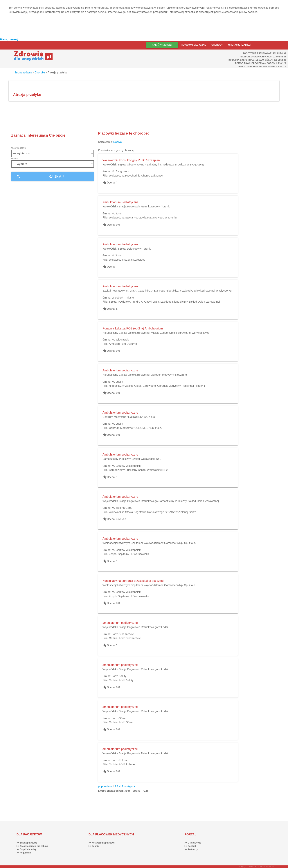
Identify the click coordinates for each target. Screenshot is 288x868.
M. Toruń (117, 213)
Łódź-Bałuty (119, 676)
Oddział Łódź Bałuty (121, 680)
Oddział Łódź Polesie (122, 764)
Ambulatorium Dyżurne (123, 344)
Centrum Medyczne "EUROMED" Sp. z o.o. (129, 417)
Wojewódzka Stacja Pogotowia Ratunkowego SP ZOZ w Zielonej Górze (153, 512)
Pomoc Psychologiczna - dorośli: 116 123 (260, 63)
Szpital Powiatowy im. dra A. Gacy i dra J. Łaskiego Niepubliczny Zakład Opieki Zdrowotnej (164, 302)
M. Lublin (117, 382)
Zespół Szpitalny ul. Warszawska (129, 554)
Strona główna (23, 73)
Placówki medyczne (193, 45)
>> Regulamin (24, 853)
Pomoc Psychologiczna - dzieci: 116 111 (262, 67)
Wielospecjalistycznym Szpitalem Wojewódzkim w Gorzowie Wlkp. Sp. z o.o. (149, 543)
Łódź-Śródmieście (123, 634)
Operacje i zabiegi (240, 45)
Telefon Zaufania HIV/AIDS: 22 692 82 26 (263, 57)
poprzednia (105, 786)
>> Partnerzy (191, 849)
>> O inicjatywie (193, 843)
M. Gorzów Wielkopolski (127, 466)
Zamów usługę (162, 45)
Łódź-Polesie (120, 760)
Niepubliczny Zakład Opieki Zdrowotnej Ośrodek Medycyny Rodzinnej (145, 375)
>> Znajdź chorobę (26, 849)
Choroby (217, 45)
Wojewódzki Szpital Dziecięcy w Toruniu (127, 249)
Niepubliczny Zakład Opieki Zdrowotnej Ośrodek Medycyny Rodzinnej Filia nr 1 (157, 386)
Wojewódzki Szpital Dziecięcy (127, 260)
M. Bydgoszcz (120, 171)
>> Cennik (94, 846)
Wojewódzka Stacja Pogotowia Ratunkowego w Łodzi (135, 627)
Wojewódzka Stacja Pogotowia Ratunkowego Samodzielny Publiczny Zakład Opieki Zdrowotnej (161, 501)
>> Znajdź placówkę (27, 843)
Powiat (15, 159)
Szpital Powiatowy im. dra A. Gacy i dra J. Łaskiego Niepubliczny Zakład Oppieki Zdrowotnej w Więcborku (167, 291)
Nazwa (118, 142)
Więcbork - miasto (123, 298)
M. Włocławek (120, 339)
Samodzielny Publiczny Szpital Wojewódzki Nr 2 (132, 459)
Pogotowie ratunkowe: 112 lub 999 (264, 53)
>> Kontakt (190, 846)
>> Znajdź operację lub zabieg (32, 846)
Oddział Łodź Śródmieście (125, 638)
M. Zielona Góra (122, 508)
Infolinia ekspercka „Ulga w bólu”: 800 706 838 (257, 60)
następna (129, 786)
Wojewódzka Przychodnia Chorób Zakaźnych (137, 175)
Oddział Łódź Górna (121, 722)
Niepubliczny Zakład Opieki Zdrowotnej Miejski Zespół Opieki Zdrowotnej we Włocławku (156, 333)
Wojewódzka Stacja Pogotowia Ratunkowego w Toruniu (136, 206)
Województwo (18, 148)
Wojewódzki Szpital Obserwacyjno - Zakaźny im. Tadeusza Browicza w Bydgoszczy (153, 164)
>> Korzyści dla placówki (102, 843)
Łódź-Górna (119, 718)
